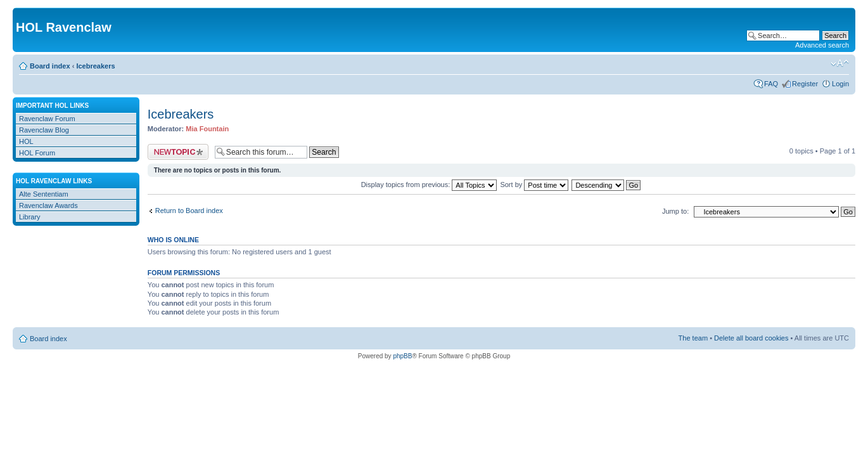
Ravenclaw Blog (44, 130)
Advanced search (822, 45)
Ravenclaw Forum (47, 119)
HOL (26, 141)
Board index (50, 66)
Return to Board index (189, 211)
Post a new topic (178, 152)
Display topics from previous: (429, 185)
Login (840, 84)
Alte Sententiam (44, 194)
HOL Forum (37, 153)
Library (30, 217)
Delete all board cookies (751, 338)
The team (693, 338)
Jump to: (675, 211)
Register (805, 84)
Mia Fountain (207, 129)
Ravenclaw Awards (48, 205)
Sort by (534, 185)
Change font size (840, 63)
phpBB (402, 356)
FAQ (771, 84)
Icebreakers (95, 66)
